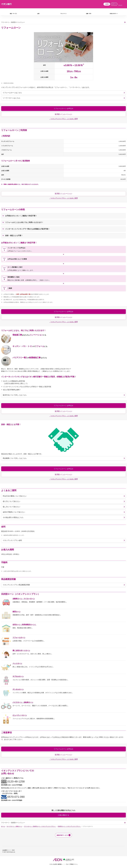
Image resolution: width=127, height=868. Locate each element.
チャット (120, 5)
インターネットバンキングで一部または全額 (27, 229)
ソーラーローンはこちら (12, 98)
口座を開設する (63, 815)
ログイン (114, 4)
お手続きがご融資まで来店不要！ (21, 216)
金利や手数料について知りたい (14, 512)
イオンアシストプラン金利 (12, 540)
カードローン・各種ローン (14, 826)
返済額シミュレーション (63, 114)
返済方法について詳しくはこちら (15, 395)
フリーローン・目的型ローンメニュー (13, 22)
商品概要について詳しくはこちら (15, 458)
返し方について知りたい (12, 507)
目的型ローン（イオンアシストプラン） (69, 826)
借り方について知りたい (12, 501)
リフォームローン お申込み (63, 108)
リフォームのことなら (24, 222)
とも (14, 236)
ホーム (3, 826)
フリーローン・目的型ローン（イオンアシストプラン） (40, 826)
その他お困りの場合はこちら (13, 517)
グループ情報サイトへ (72, 864)
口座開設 (107, 4)
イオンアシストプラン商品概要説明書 (16, 585)
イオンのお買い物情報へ (56, 864)
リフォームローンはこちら (12, 93)
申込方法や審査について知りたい (15, 496)
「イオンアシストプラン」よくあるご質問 (64, 119)
